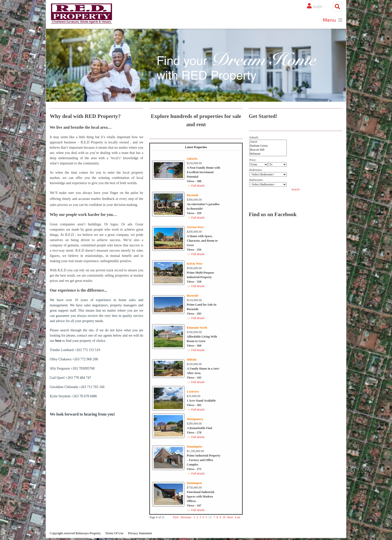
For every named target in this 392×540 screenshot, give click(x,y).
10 (224, 518)
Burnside (193, 196)
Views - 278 (194, 434)
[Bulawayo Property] (84, 15)
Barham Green (268, 147)
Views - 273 (194, 470)
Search (296, 190)
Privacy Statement (140, 534)
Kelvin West (194, 265)
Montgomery (195, 420)
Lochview (193, 393)
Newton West (195, 228)
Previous (186, 518)
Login (315, 7)
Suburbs (192, 160)
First (176, 518)
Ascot (268, 143)
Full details (198, 187)
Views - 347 (194, 507)
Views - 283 (194, 315)
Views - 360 (194, 347)
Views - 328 (194, 283)
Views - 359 (194, 214)
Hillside (192, 361)
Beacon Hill (268, 151)
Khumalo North (197, 329)
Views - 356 (194, 251)
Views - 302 (194, 406)
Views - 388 (194, 182)
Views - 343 (194, 379)
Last (238, 518)
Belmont (268, 155)
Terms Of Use (114, 534)
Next (230, 518)
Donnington (194, 448)
